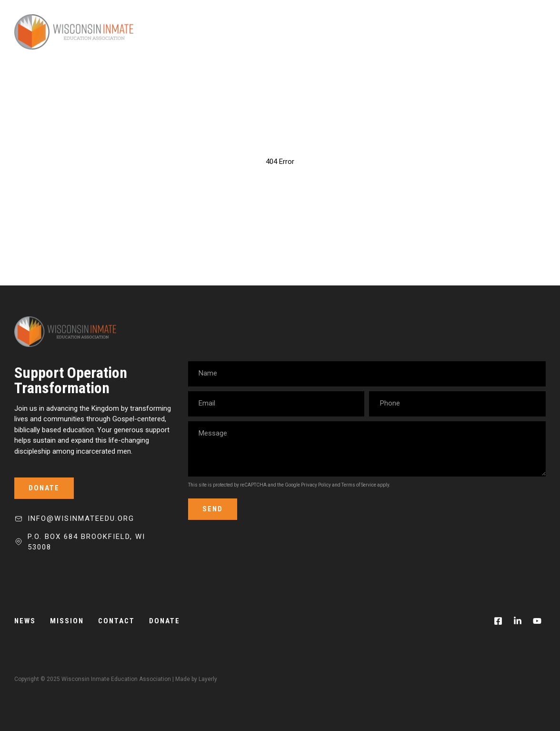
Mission (364, 32)
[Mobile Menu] (529, 32)
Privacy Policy (316, 485)
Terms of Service (359, 485)
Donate (483, 32)
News (442, 32)
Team (406, 32)
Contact (116, 621)
